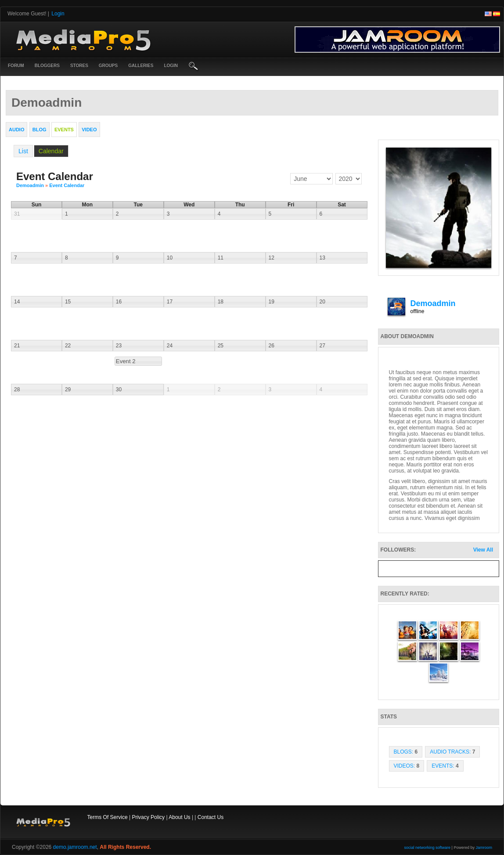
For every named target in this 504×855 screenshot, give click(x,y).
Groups (108, 66)
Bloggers (47, 66)
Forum (16, 66)
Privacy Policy (148, 817)
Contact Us (211, 817)
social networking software (428, 848)
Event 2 (126, 361)
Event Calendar (67, 185)
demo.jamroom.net (75, 847)
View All (483, 550)
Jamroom (484, 848)
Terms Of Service (108, 817)
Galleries (141, 66)
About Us (179, 817)
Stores (79, 66)
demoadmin (30, 185)
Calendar (51, 151)
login (171, 66)
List (23, 151)
